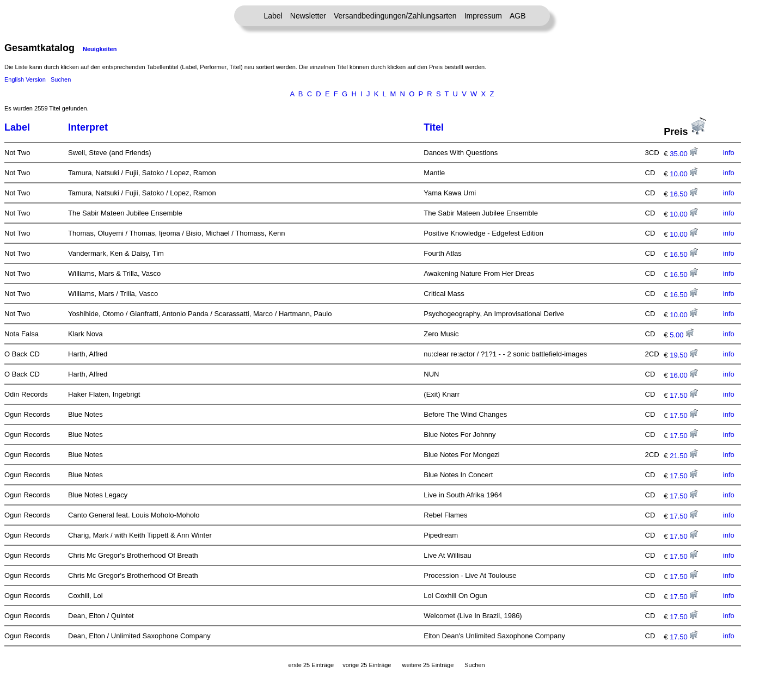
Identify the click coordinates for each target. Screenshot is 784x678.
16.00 (684, 375)
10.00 (684, 174)
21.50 (684, 456)
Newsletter (308, 16)
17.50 (684, 395)
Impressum (483, 16)
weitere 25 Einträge (428, 665)
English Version (25, 79)
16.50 (684, 194)
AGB (518, 16)
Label (273, 16)
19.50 (684, 355)
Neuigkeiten (100, 49)
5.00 (682, 335)
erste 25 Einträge (311, 665)
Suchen (61, 79)
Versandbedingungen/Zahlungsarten (395, 16)
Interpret (88, 127)
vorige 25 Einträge (367, 665)
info (729, 153)
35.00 (684, 154)
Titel (434, 127)
